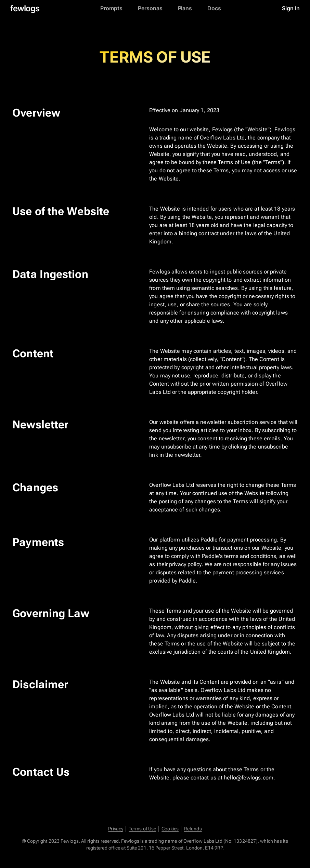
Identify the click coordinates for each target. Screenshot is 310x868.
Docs (214, 9)
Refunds (193, 829)
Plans (185, 9)
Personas (150, 9)
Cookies (170, 829)
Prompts (111, 9)
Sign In (291, 9)
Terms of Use (142, 829)
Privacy (116, 829)
